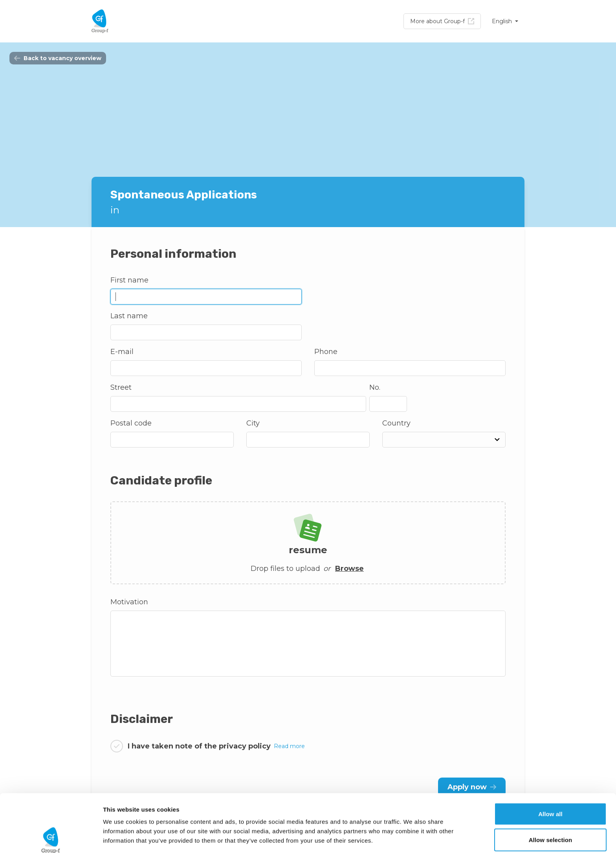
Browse (349, 569)
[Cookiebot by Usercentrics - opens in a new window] (51, 838)
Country (396, 423)
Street (121, 387)
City (253, 423)
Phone (326, 352)
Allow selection (551, 782)
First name (129, 280)
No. (375, 387)
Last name (129, 316)
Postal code (131, 423)
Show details (412, 837)
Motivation (129, 602)
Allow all (550, 756)
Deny (550, 808)
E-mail (122, 352)
